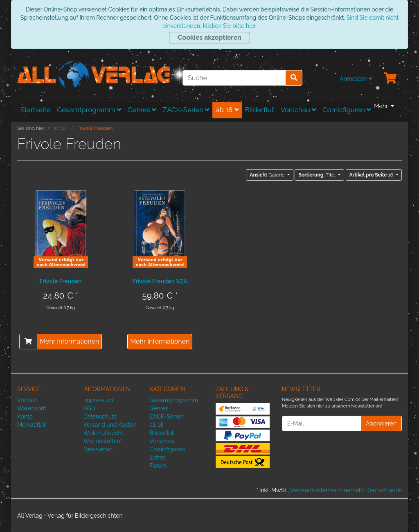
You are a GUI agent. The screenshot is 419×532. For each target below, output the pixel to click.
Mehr (382, 106)
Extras (158, 457)
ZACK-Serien (186, 110)
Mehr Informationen (69, 341)
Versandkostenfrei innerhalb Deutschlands (346, 490)
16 (372, 175)
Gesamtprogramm (89, 110)
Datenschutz (100, 417)
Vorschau (298, 110)
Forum (158, 466)
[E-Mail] (321, 423)
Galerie (268, 175)
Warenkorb (32, 408)
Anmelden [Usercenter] (356, 79)
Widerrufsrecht (104, 433)
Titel (318, 175)
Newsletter (98, 449)
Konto (25, 417)
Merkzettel (31, 425)
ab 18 (227, 110)
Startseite (35, 110)
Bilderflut (260, 110)
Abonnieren (381, 423)
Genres (142, 110)
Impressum (98, 400)
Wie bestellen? (103, 441)
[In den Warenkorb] (28, 342)
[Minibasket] (390, 79)
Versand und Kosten (110, 425)
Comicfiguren (347, 110)
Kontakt (27, 400)
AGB (89, 408)
